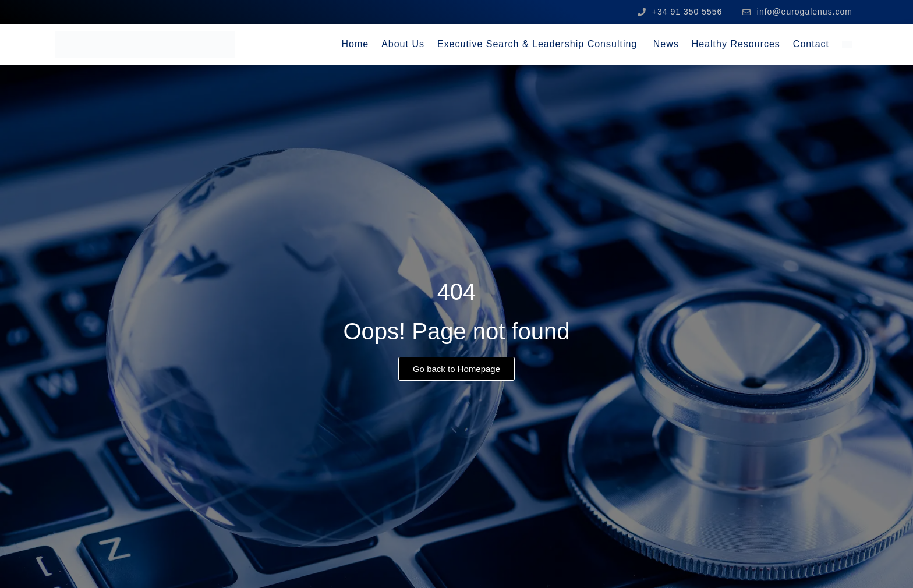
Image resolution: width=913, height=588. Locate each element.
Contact (811, 44)
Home (355, 44)
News (666, 44)
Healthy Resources (736, 44)
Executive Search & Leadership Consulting (539, 44)
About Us (403, 44)
